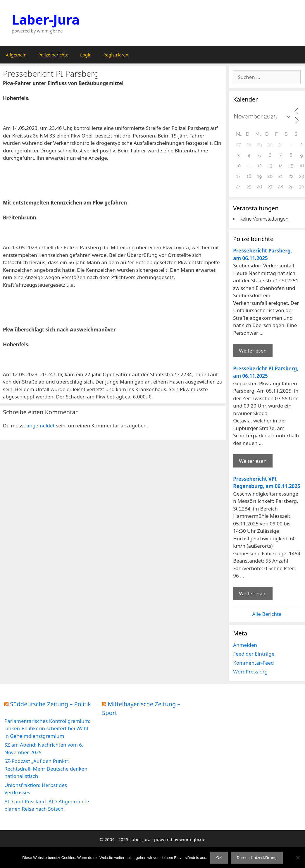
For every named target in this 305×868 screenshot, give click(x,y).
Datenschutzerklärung (257, 857)
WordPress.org (250, 672)
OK (219, 857)
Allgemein (16, 55)
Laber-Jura (46, 19)
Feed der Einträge (254, 654)
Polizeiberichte (53, 55)
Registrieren (116, 55)
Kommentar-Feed (253, 663)
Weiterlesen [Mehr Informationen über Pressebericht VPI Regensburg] (253, 593)
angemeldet (41, 426)
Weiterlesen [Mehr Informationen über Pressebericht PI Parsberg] (253, 461)
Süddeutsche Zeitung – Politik (50, 704)
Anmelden (245, 645)
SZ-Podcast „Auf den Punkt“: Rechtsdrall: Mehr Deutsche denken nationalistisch (46, 769)
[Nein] (298, 857)
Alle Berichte (267, 614)
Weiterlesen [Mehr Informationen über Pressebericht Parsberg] (253, 351)
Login (86, 55)
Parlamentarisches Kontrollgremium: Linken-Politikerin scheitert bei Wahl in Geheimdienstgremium (47, 728)
